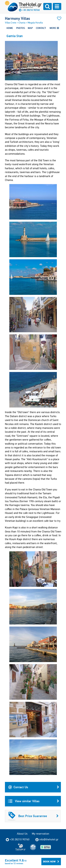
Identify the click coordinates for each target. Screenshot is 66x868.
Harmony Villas (17, 18)
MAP (30, 28)
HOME (10, 28)
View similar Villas (34, 801)
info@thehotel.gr (47, 839)
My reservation (40, 834)
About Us (22, 834)
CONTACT (41, 28)
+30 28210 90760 (31, 10)
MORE (54, 28)
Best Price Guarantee (33, 816)
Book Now (51, 862)
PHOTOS (21, 28)
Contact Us (34, 787)
